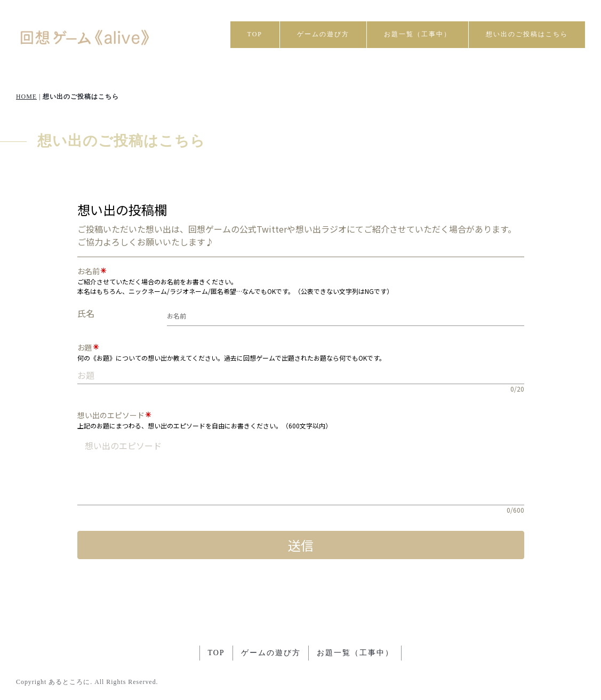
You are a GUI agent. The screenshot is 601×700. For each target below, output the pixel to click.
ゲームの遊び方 (323, 34)
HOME (26, 97)
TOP (255, 34)
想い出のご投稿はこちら (527, 34)
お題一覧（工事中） (418, 34)
